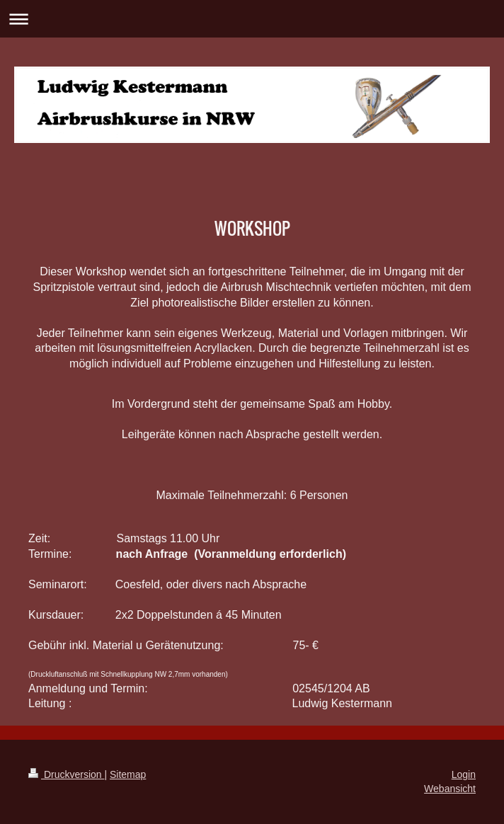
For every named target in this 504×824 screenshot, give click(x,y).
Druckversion (66, 774)
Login (464, 774)
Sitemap (128, 774)
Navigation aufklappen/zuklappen (252, 19)
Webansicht (450, 789)
